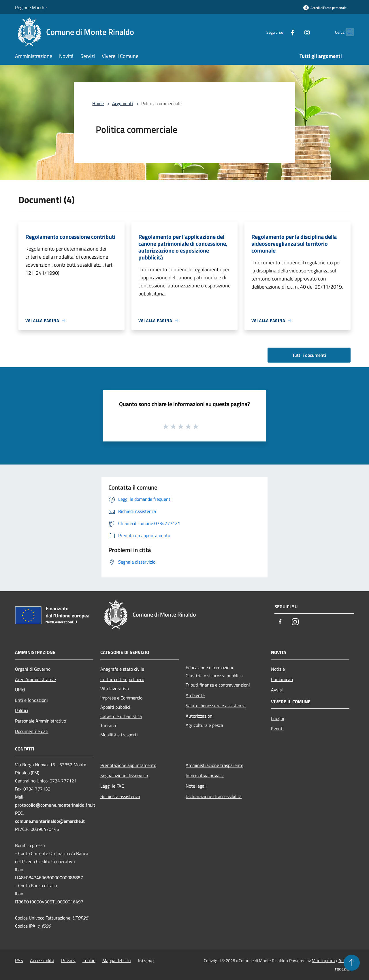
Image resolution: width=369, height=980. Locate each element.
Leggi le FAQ (112, 786)
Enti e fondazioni (31, 700)
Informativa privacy (205, 776)
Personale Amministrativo (41, 721)
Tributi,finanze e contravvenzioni (218, 685)
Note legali (196, 786)
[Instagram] (296, 32)
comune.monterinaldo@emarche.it (50, 821)
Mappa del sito (116, 960)
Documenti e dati (32, 731)
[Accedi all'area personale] (325, 8)
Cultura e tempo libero (122, 679)
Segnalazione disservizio (124, 776)
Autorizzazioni (200, 716)
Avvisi (277, 690)
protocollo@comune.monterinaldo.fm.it (55, 805)
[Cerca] (347, 32)
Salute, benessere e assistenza (216, 706)
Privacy (68, 960)
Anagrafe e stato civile (122, 669)
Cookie (89, 960)
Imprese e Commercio (121, 698)
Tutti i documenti (309, 355)
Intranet (146, 961)
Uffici (20, 690)
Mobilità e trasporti (119, 735)
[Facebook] (281, 32)
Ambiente (195, 695)
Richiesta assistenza (120, 796)
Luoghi (278, 718)
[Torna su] (352, 963)
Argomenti (123, 103)
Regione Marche (31, 7)
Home (98, 103)
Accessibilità (42, 960)
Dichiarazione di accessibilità (214, 796)
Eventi (277, 729)
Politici (22, 710)
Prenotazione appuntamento (128, 765)
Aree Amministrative (35, 679)
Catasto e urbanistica (121, 716)
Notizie (278, 669)
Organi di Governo (33, 669)
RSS (19, 960)
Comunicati (282, 679)
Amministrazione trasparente (214, 765)
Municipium (323, 960)
